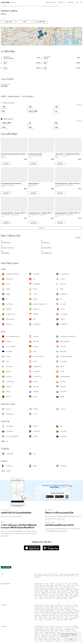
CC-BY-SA (80, 45)
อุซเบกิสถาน (62, 588)
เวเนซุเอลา (41, 599)
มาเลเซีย (47, 587)
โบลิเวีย (46, 597)
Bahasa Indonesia (72, 574)
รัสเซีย (58, 596)
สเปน (50, 591)
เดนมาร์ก (41, 591)
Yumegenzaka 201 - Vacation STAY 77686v (69, 213)
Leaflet (63, 45)
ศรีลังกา (69, 585)
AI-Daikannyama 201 (35, 154)
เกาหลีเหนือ (68, 588)
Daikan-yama (9, 11)
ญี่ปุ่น (48, 585)
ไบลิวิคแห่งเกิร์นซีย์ (74, 591)
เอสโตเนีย (46, 591)
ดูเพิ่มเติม (79, 105)
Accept (71, 639)
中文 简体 (50, 574)
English (40, 574)
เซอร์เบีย (76, 594)
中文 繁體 (45, 574)
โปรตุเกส (66, 594)
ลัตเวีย (73, 593)
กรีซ (35, 593)
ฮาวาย (36, 597)
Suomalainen (67, 576)
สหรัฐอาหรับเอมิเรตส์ (39, 584)
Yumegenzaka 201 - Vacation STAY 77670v (42, 213)
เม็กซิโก (67, 596)
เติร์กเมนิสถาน (44, 588)
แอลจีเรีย (57, 599)
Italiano (61, 576)
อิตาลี (59, 593)
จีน (63, 584)
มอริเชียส (66, 599)
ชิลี (49, 597)
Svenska (76, 576)
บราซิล (36, 599)
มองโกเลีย (77, 585)
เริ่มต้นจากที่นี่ (8, 22)
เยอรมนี (36, 591)
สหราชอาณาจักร (65, 591)
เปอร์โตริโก (59, 597)
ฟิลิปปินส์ (52, 587)
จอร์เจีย (66, 584)
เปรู (45, 599)
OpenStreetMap (69, 45)
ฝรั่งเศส (59, 591)
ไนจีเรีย (70, 599)
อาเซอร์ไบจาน (53, 584)
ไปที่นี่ (24, 22)
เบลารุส (50, 596)
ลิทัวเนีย (63, 593)
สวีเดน (36, 596)
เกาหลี (56, 585)
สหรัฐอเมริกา (77, 596)
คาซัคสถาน (61, 585)
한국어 (55, 574)
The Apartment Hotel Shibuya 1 (11, 184)
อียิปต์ (61, 599)
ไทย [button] (81, 2)
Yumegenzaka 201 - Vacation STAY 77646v (15, 213)
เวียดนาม (57, 588)
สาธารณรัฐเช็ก (77, 590)
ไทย (58, 574)
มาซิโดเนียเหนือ (44, 594)
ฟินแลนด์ (54, 591)
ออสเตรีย (42, 590)
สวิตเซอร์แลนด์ (69, 590)
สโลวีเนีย (40, 596)
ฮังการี (39, 593)
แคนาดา (62, 596)
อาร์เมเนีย (46, 584)
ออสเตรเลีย (49, 599)
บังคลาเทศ (59, 584)
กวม (53, 599)
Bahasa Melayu (63, 574)
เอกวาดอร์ (65, 597)
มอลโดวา (78, 593)
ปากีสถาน (57, 587)
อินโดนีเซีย (75, 584)
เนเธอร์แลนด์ (51, 594)
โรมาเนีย (71, 594)
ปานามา (71, 596)
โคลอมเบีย (53, 597)
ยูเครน (54, 596)
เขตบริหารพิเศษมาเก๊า (39, 587)
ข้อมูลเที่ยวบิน (70, 2)
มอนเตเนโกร (37, 594)
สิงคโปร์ (72, 587)
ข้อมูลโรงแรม (62, 2)
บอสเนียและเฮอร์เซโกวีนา (50, 590)
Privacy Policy (64, 637)
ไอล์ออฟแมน (54, 593)
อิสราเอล (36, 585)
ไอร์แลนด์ (48, 593)
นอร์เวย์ (57, 594)
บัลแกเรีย (63, 590)
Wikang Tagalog (41, 576)
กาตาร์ (61, 587)
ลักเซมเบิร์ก (68, 593)
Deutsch (52, 576)
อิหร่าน (45, 585)
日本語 (36, 574)
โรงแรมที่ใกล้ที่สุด (40, 22)
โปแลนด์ (61, 594)
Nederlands (37, 577)
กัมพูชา (52, 585)
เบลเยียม (58, 590)
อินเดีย (41, 585)
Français (47, 576)
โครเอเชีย (43, 593)
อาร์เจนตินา (41, 597)
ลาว (65, 585)
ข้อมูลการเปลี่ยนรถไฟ (51, 2)
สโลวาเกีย (45, 596)
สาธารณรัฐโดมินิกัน (72, 597)
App (77, 2)
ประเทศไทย (37, 588)
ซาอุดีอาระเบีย (67, 587)
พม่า (72, 585)
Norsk (72, 576)
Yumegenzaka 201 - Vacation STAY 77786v (69, 184)
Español (57, 576)
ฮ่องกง (70, 584)
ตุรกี (48, 588)
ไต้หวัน (52, 588)
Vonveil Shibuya (34, 184)
